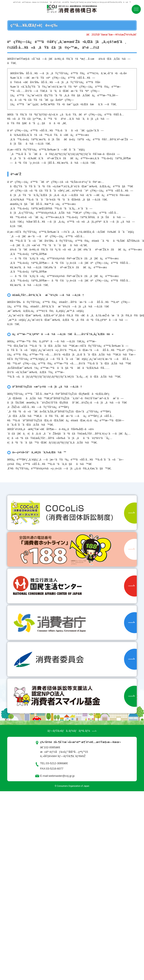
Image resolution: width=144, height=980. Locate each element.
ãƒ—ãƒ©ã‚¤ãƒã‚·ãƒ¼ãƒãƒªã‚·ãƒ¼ (69, 731)
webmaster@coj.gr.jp (62, 776)
